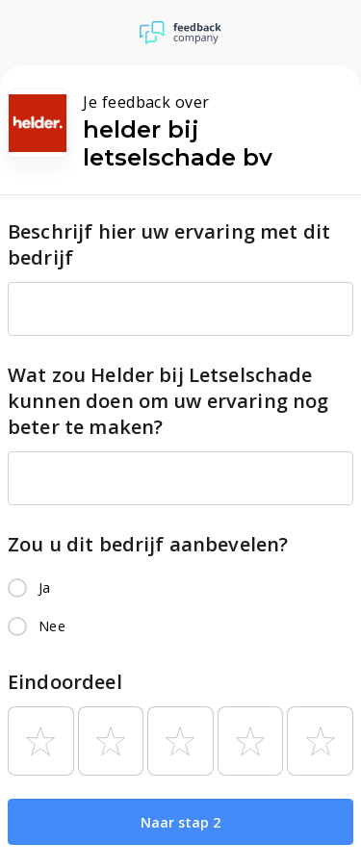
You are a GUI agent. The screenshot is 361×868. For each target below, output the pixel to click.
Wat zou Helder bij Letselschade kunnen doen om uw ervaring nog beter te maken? (168, 401)
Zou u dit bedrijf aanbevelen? (148, 544)
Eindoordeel (65, 682)
